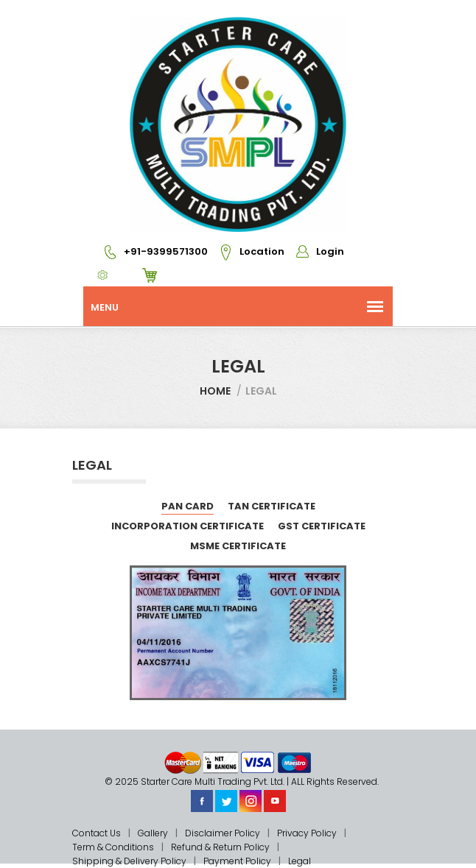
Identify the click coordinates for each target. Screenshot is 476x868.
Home (215, 391)
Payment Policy (237, 861)
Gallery (153, 833)
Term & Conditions (113, 847)
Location (247, 251)
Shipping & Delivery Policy (129, 861)
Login (315, 251)
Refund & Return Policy (220, 847)
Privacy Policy (307, 833)
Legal (300, 861)
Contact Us (97, 833)
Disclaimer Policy (223, 833)
